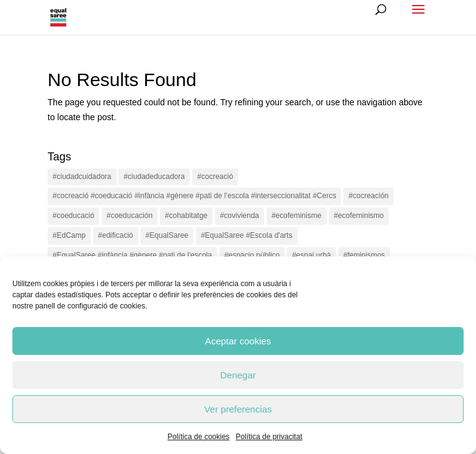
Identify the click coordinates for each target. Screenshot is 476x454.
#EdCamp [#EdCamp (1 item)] (69, 235)
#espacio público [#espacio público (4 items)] (252, 255)
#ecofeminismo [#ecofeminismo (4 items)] (359, 216)
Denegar (238, 375)
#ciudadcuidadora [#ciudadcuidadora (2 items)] (82, 177)
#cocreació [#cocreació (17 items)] (215, 177)
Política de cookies (198, 437)
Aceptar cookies (238, 341)
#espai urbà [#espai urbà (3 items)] (311, 255)
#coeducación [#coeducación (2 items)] (130, 216)
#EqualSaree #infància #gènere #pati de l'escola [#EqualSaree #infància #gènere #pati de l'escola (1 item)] (132, 255)
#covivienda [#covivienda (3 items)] (240, 216)
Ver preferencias (238, 409)
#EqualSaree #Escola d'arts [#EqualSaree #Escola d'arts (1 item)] (247, 235)
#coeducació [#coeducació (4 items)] (73, 216)
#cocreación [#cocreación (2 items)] (368, 196)
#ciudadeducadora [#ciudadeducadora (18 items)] (154, 177)
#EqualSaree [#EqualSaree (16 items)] (167, 235)
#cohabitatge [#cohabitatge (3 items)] (186, 216)
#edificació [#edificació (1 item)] (116, 235)
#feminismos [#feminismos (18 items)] (364, 255)
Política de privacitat (269, 437)
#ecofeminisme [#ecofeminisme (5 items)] (297, 216)
